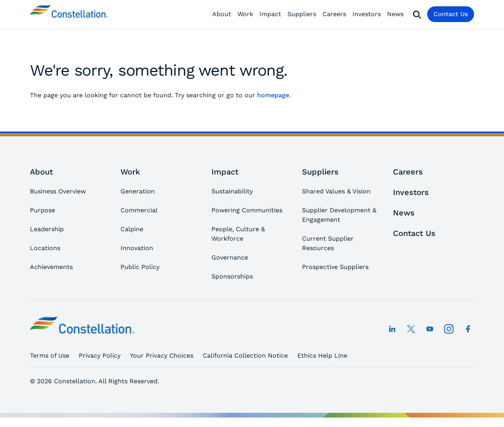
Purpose (43, 210)
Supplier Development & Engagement (339, 215)
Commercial (139, 210)
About (222, 14)
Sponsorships (232, 276)
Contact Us (451, 14)
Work (245, 14)
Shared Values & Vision (336, 191)
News (395, 14)
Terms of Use (50, 356)
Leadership (47, 229)
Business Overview (58, 191)
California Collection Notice (245, 356)
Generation (138, 191)
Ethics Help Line (322, 356)
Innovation (137, 248)
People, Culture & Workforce (238, 234)
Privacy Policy (100, 356)
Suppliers (302, 14)
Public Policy (140, 267)
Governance (230, 257)
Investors (367, 14)
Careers (334, 14)
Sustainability (232, 191)
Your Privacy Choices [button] (162, 356)
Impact (270, 14)
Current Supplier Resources (328, 243)
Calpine (132, 229)
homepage (273, 95)
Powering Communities (247, 210)
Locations (45, 248)
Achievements (51, 267)
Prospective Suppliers (335, 267)
